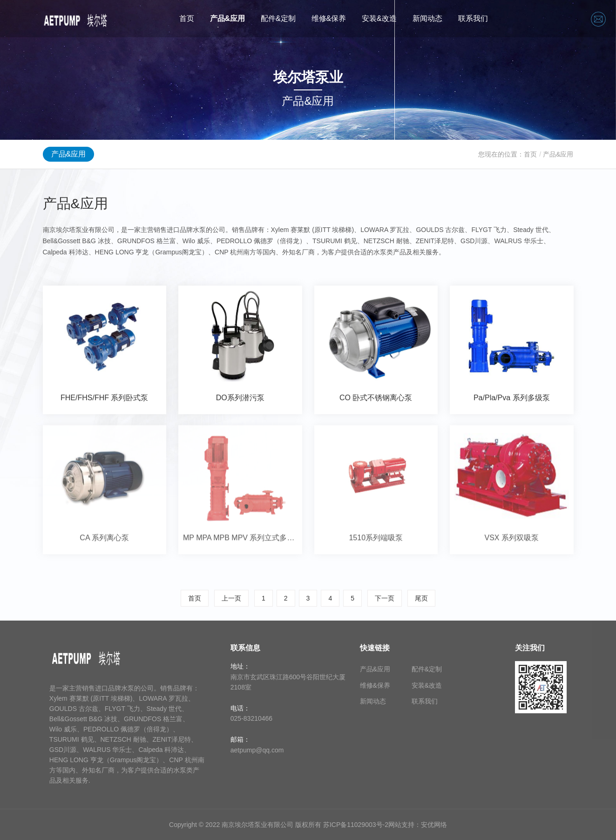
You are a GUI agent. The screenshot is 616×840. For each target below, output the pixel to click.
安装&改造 (379, 18)
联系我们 (473, 18)
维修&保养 (329, 18)
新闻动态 (427, 18)
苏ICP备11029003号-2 (356, 825)
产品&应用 (228, 18)
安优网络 (434, 825)
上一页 (231, 598)
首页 (187, 18)
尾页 (421, 598)
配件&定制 (278, 18)
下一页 (385, 598)
